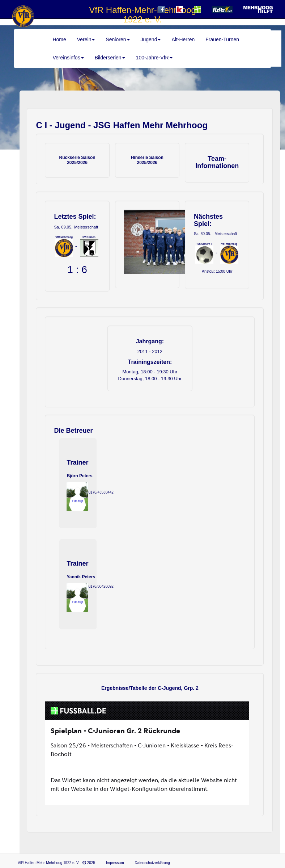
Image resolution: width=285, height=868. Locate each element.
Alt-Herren (183, 39)
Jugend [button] (151, 39)
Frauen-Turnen (222, 39)
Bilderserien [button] (110, 58)
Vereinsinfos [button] (68, 58)
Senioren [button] (118, 39)
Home (59, 39)
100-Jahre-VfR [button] (154, 58)
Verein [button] (86, 39)
